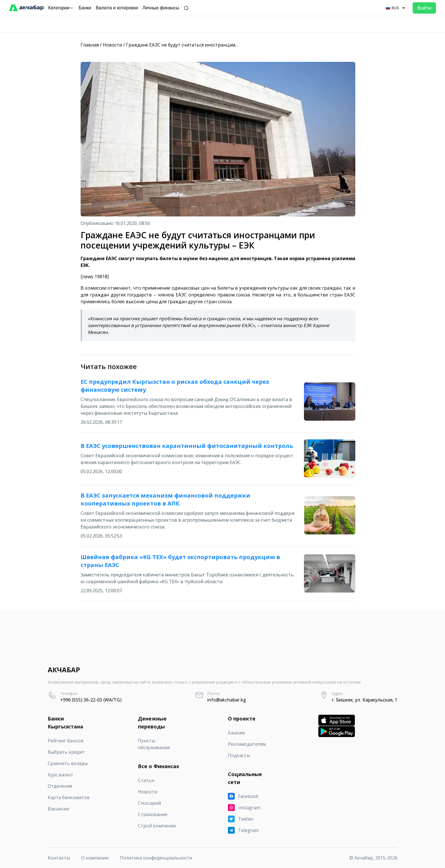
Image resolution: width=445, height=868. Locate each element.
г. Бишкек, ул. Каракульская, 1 (365, 700)
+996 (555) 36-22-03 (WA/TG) (91, 700)
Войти (424, 8)
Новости (112, 45)
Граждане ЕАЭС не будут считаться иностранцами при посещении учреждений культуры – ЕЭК (232, 45)
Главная (90, 45)
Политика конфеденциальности (156, 858)
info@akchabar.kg (227, 700)
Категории (61, 8)
